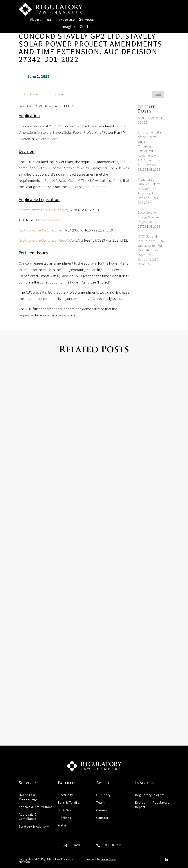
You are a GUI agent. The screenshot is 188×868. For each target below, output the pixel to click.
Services (86, 20)
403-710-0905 (113, 845)
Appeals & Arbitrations (36, 807)
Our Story (103, 795)
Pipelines (64, 818)
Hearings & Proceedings (28, 797)
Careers (102, 810)
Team (50, 20)
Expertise (67, 20)
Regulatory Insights (150, 795)
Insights (69, 27)
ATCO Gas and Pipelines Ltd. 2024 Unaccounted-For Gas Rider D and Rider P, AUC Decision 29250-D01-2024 (151, 250)
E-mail (76, 845)
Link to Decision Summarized (41, 94)
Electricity (65, 795)
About (36, 20)
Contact (87, 27)
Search (158, 95)
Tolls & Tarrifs (68, 802)
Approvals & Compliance (28, 817)
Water (62, 825)
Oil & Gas (64, 810)
